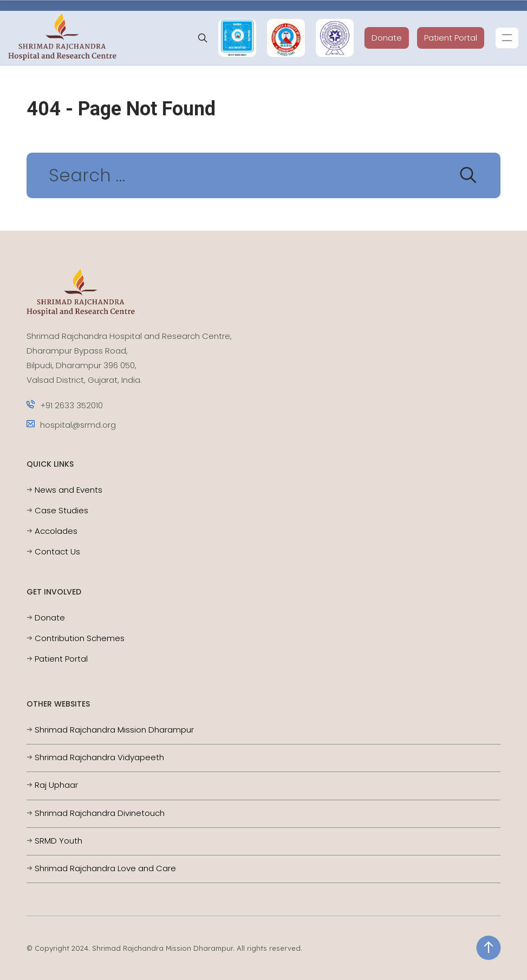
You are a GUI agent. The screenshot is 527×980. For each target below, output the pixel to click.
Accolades (56, 531)
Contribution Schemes (80, 638)
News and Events (69, 490)
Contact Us (57, 551)
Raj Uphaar (56, 785)
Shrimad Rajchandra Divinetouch (100, 813)
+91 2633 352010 (65, 405)
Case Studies (61, 510)
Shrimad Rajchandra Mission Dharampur (114, 730)
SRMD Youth (58, 841)
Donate (387, 38)
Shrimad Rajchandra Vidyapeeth (99, 757)
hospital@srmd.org (71, 425)
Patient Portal (451, 38)
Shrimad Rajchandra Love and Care (105, 868)
